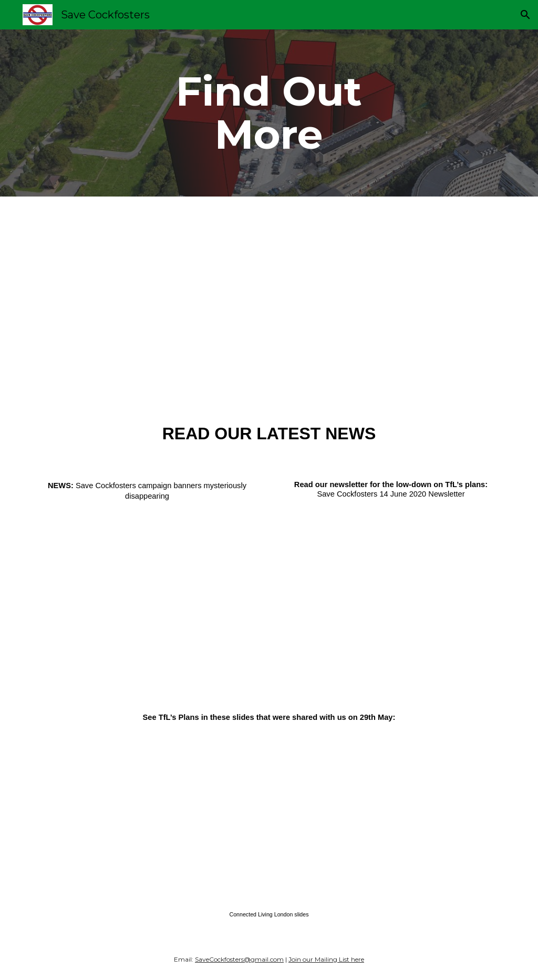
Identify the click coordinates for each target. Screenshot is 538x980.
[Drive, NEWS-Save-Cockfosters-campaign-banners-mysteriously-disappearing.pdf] (147, 595)
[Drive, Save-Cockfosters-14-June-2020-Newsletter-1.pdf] (391, 592)
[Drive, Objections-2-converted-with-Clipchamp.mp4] (269, 302)
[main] (269, 113)
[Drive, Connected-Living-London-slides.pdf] (269, 816)
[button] (525, 15)
